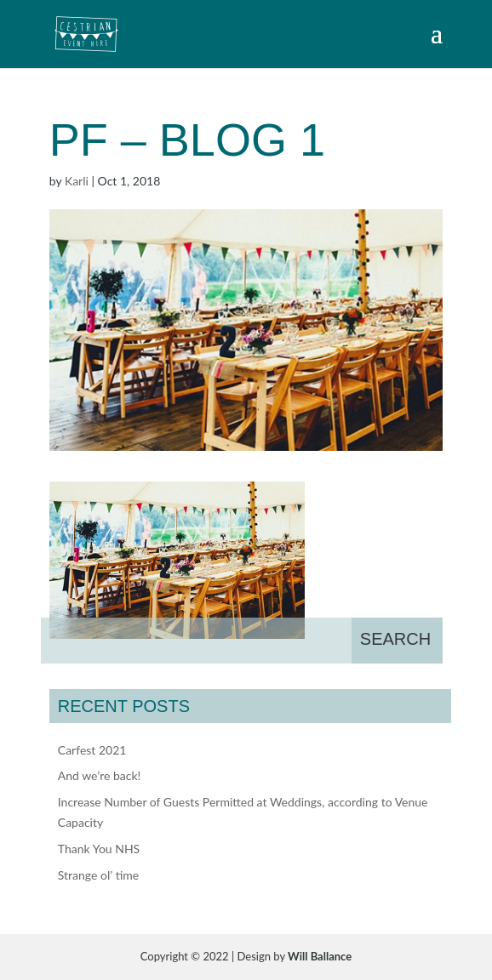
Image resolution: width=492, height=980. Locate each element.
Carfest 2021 (92, 750)
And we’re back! (100, 775)
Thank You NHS (99, 849)
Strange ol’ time (98, 875)
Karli (77, 181)
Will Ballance (320, 956)
